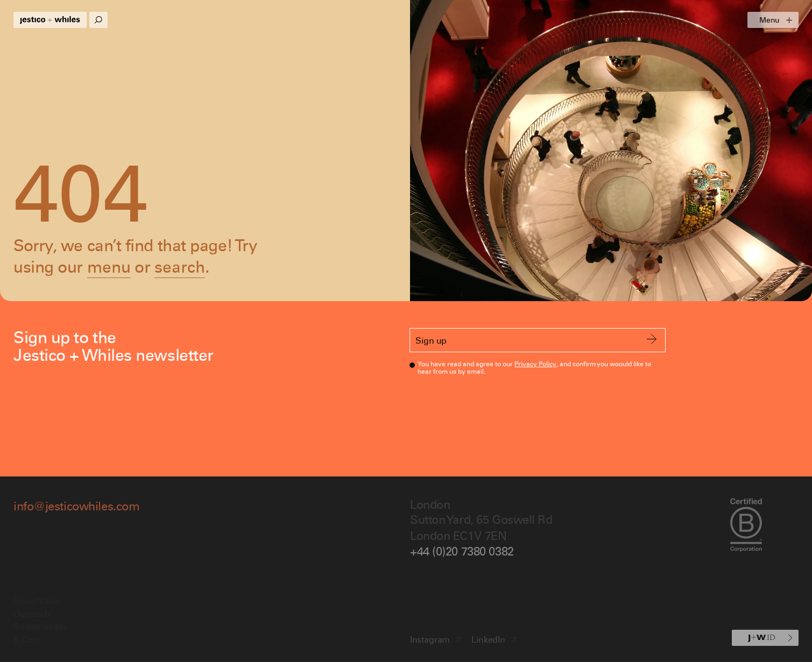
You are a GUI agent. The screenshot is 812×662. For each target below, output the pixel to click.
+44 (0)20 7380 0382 (462, 551)
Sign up (536, 340)
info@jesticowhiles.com (76, 506)
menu (109, 266)
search (180, 266)
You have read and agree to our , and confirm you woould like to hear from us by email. (534, 367)
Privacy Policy (535, 364)
